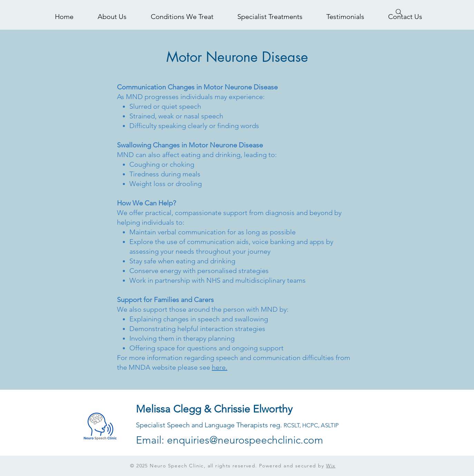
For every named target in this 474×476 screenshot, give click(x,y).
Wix (331, 466)
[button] (182, 17)
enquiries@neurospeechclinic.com (245, 440)
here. (220, 367)
